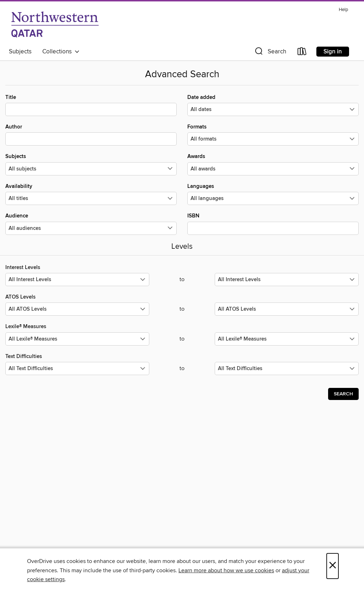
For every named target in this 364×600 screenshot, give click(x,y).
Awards (273, 164)
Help (343, 10)
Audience (91, 223)
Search (343, 394)
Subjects (20, 52)
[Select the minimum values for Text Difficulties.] (77, 369)
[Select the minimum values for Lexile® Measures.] (77, 339)
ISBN (273, 223)
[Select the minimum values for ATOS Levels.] (77, 309)
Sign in (333, 52)
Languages (273, 194)
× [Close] (333, 566)
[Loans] (302, 53)
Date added (273, 105)
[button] (270, 53)
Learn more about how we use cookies (226, 570)
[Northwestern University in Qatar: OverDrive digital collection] (55, 25)
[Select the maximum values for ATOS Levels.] (287, 309)
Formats (273, 135)
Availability (91, 194)
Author (91, 135)
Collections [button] (61, 52)
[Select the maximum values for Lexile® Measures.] (287, 339)
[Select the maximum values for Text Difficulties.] (287, 369)
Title (91, 105)
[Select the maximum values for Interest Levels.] (287, 280)
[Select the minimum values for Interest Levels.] (77, 280)
